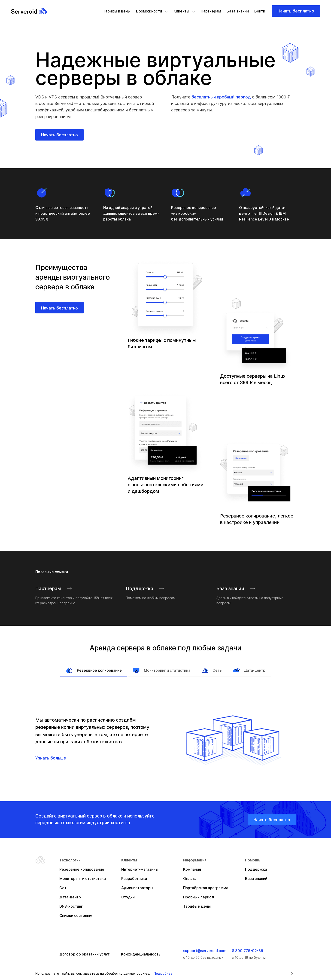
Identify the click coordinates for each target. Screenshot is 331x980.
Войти (260, 11)
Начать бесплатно (296, 11)
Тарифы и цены (117, 11)
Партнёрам (211, 11)
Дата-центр (249, 670)
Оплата (190, 879)
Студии (128, 897)
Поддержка (145, 589)
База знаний (238, 11)
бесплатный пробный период (221, 97)
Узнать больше (51, 758)
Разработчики (134, 879)
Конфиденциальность (141, 954)
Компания (192, 869)
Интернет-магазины (140, 869)
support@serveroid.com (205, 951)
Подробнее (163, 973)
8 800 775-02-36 (247, 951)
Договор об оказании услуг (84, 954)
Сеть (212, 670)
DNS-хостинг (71, 906)
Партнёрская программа (206, 888)
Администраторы (137, 888)
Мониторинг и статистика (162, 670)
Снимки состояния (76, 916)
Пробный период (199, 897)
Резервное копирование (94, 670)
